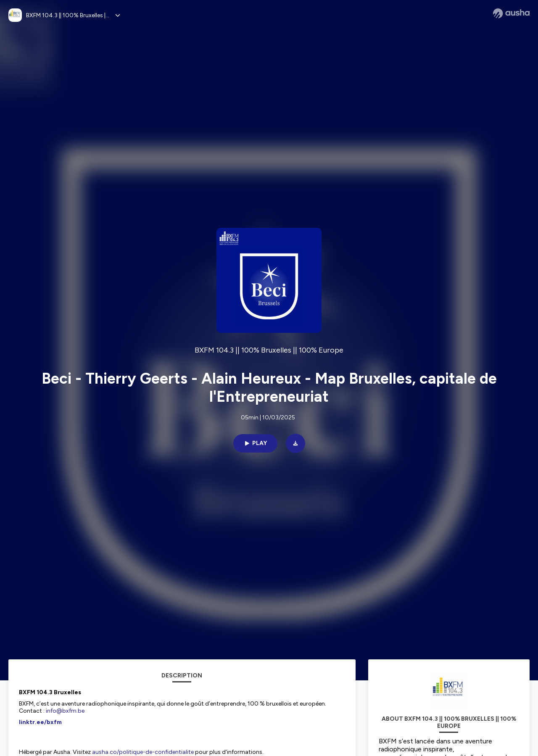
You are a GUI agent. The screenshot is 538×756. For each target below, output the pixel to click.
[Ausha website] (511, 13)
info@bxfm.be (65, 711)
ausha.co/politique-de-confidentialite (143, 752)
